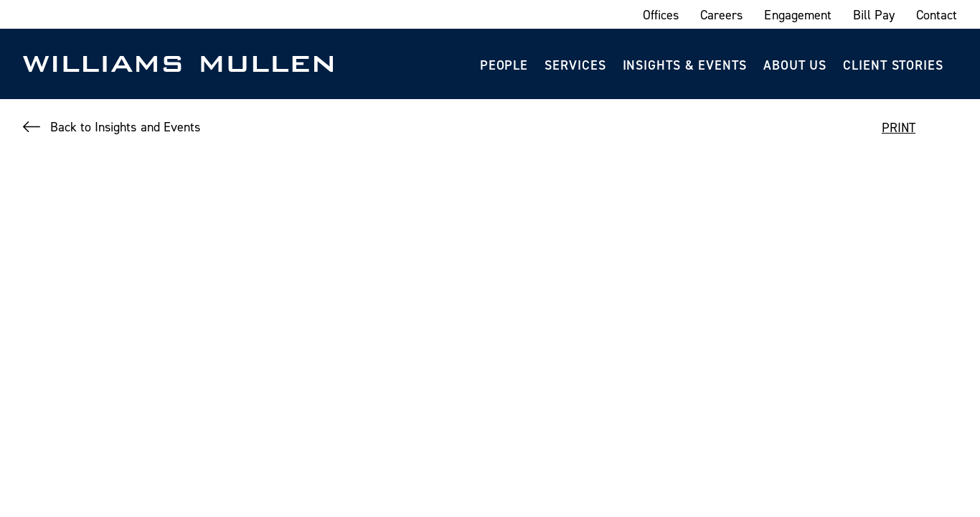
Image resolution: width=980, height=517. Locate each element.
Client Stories (893, 65)
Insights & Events (685, 65)
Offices (661, 15)
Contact (937, 15)
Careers (721, 15)
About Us (795, 65)
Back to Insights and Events (125, 127)
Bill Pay (874, 15)
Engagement (797, 15)
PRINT (899, 127)
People (504, 65)
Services (575, 65)
